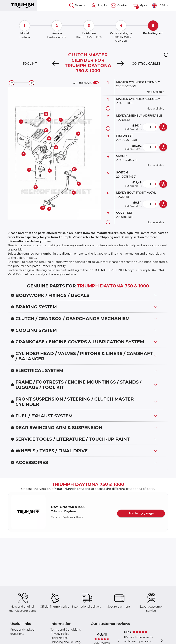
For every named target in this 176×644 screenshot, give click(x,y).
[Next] (120, 64)
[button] (166, 55)
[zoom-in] (32, 83)
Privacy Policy (60, 634)
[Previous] (56, 64)
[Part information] (108, 108)
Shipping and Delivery (66, 642)
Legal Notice (59, 638)
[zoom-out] (12, 83)
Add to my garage (141, 513)
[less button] (145, 127)
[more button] (155, 127)
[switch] (96, 83)
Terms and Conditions (66, 630)
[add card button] (163, 127)
